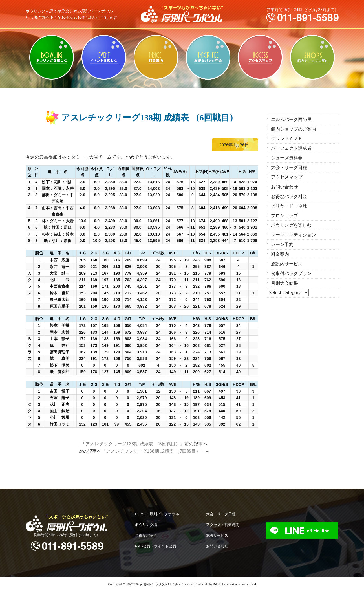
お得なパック (146, 535)
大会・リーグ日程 (289, 166)
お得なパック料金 (208, 57)
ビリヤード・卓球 (104, 57)
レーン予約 (282, 240)
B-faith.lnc (220, 584)
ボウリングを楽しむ (52, 57)
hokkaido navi (237, 584)
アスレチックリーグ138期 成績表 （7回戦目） (153, 451)
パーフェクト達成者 (291, 147)
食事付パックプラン (291, 268)
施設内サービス (287, 259)
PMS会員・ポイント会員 (155, 546)
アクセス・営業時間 (223, 525)
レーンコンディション (294, 231)
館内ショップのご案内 (313, 57)
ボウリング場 (146, 525)
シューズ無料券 (287, 156)
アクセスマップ (260, 57)
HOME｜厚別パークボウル (157, 514)
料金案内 (156, 57)
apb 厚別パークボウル (153, 584)
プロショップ (285, 212)
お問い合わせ (285, 184)
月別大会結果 (285, 278)
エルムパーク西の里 (291, 119)
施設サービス (217, 535)
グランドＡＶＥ (287, 138)
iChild (252, 584)
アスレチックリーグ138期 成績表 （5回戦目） (133, 444)
